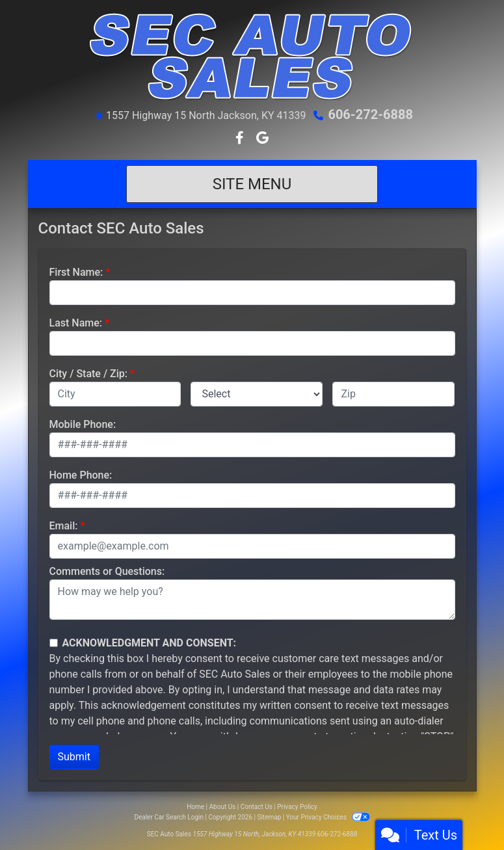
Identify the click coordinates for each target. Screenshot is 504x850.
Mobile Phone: (83, 424)
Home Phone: (81, 475)
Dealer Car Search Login (169, 817)
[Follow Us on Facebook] (241, 139)
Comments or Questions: (107, 571)
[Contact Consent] (54, 643)
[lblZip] (393, 394)
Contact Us (257, 807)
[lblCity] (115, 394)
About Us (223, 807)
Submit (74, 757)
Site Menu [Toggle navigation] (252, 184)
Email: (64, 526)
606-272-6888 (370, 114)
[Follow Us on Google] (262, 139)
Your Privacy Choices (328, 817)
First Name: (76, 272)
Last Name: (76, 323)
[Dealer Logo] (252, 56)
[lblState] (257, 394)
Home (195, 807)
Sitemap (269, 817)
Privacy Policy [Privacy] (297, 807)
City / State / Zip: (89, 374)
